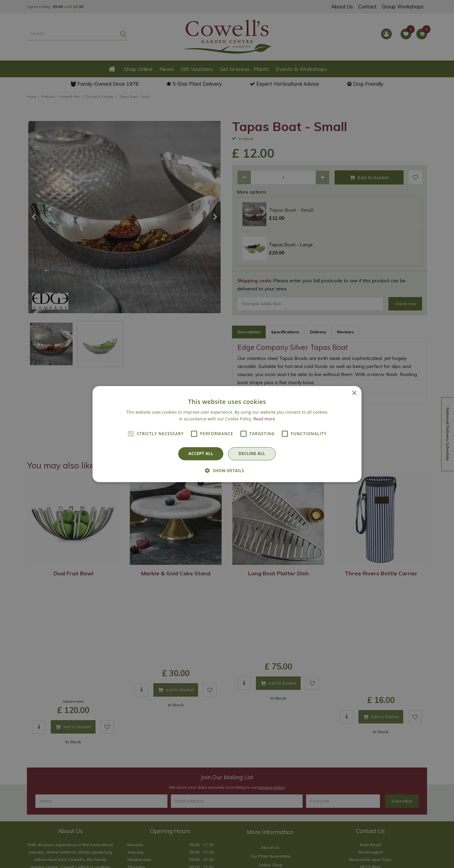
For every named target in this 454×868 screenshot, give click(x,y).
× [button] (354, 393)
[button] (227, 470)
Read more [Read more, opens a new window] (264, 419)
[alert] (227, 434)
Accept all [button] (201, 453)
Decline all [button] (252, 453)
